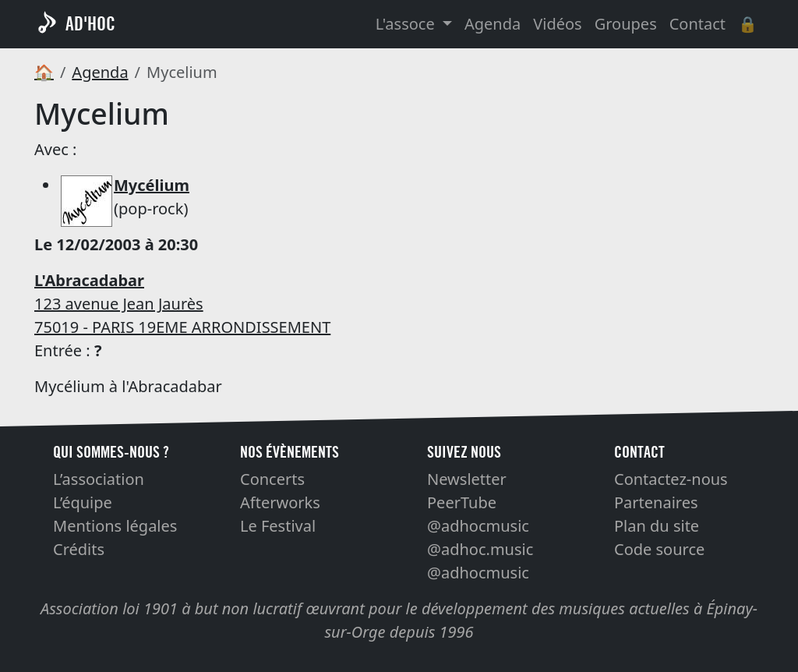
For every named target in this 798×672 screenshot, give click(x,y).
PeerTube (462, 502)
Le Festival (278, 526)
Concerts (272, 479)
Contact (697, 24)
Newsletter (467, 479)
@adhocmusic (478, 526)
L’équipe (83, 502)
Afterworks (280, 502)
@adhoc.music (480, 549)
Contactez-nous (671, 479)
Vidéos (557, 24)
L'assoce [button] (407, 24)
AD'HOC (90, 24)
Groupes (626, 24)
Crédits (79, 549)
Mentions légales (115, 526)
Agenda (493, 24)
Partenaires (656, 502)
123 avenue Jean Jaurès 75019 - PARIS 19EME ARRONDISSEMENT (182, 304)
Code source (659, 549)
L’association (99, 479)
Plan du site (657, 526)
